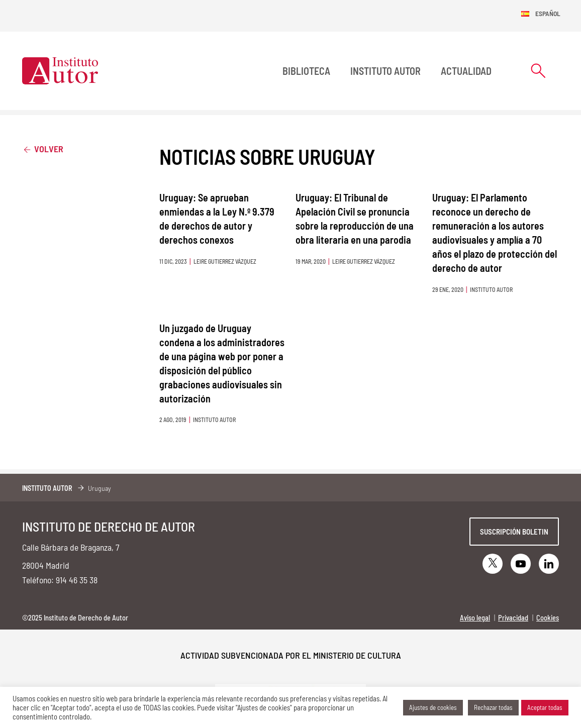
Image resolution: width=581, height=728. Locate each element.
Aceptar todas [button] (545, 707)
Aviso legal (475, 618)
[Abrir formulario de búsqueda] (538, 71)
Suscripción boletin (514, 532)
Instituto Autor (385, 71)
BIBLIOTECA (306, 71)
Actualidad (466, 71)
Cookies (548, 618)
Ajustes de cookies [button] (433, 707)
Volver (43, 148)
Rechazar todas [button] (493, 707)
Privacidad (513, 618)
